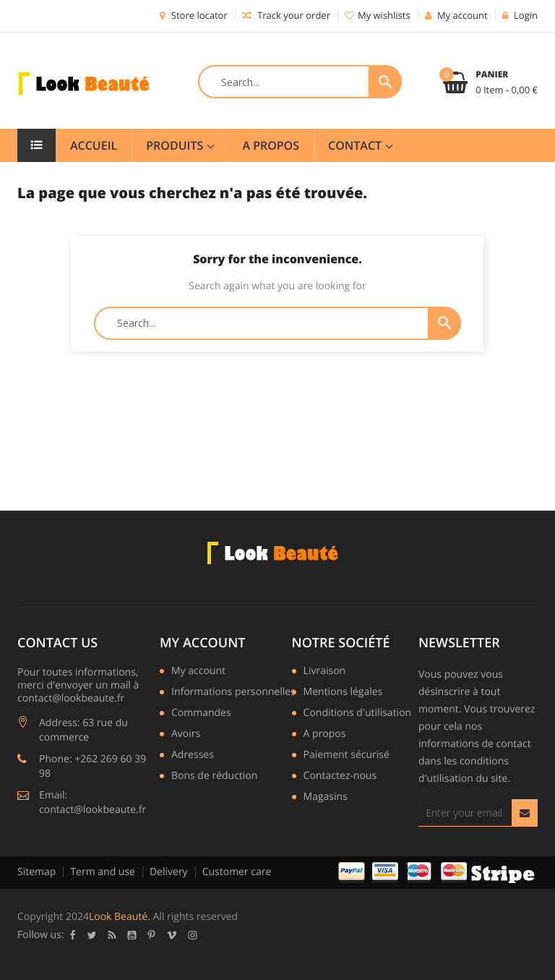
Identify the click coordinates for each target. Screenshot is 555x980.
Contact (356, 145)
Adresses (193, 756)
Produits (176, 145)
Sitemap (36, 872)
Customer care (237, 872)
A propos (325, 735)
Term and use (103, 872)
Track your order (286, 15)
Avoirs (186, 735)
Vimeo (172, 935)
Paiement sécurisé (347, 756)
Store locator (193, 15)
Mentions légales (343, 693)
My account (202, 643)
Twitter (92, 935)
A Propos (271, 145)
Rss (112, 935)
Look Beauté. (120, 917)
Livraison (325, 672)
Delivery (169, 872)
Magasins (326, 798)
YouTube (132, 935)
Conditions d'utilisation (358, 714)
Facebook (73, 935)
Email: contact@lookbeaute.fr (92, 802)
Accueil (94, 145)
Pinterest (152, 935)
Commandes (201, 714)
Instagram (193, 935)
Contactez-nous (340, 777)
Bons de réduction (214, 777)
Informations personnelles (233, 693)
